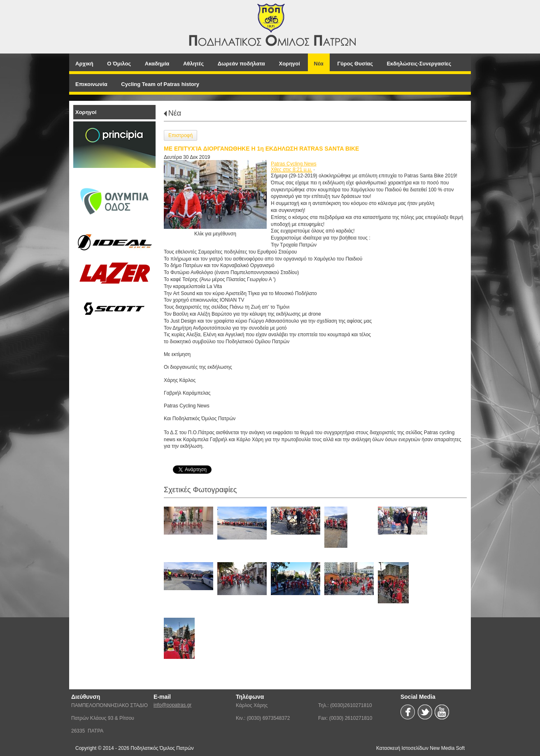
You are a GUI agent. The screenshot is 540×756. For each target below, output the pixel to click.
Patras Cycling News (294, 164)
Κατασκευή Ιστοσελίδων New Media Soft (420, 748)
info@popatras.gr (172, 705)
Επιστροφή (180, 135)
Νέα (175, 113)
